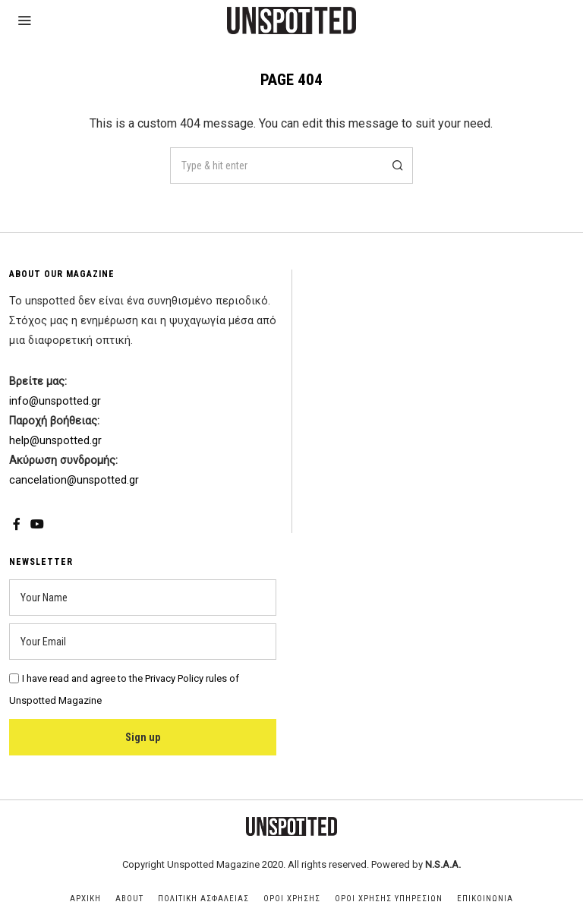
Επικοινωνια (485, 899)
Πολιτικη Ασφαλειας (203, 899)
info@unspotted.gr (55, 401)
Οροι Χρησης (292, 899)
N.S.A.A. (443, 864)
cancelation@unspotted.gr (74, 480)
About (129, 899)
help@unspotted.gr (55, 441)
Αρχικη (85, 899)
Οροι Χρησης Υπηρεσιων (389, 899)
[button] (395, 166)
